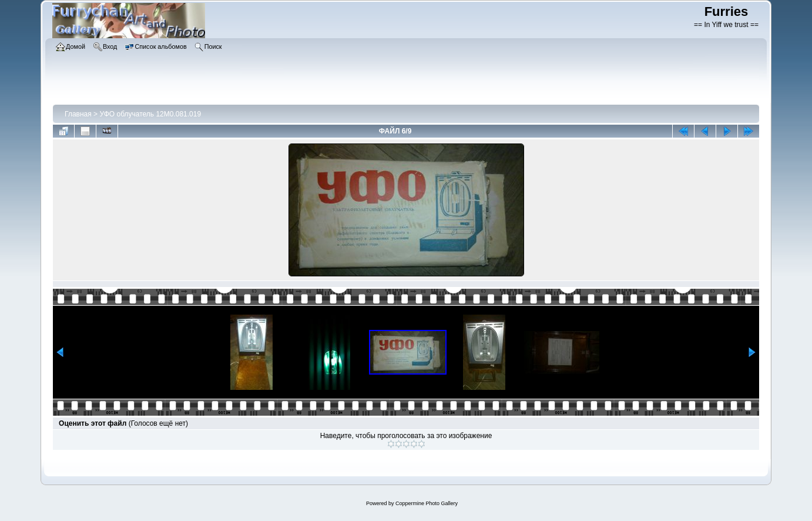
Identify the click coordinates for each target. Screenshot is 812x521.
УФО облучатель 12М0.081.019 (150, 114)
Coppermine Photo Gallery (427, 503)
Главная (78, 114)
